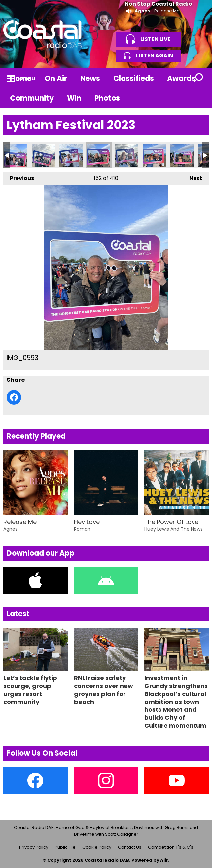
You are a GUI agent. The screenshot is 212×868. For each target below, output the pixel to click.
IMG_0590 (16, 155)
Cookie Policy (97, 847)
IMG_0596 (182, 155)
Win (74, 98)
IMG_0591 (43, 155)
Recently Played (36, 436)
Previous (19, 177)
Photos (107, 98)
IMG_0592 (71, 155)
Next (192, 177)
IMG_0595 (154, 155)
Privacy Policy (34, 847)
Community (32, 98)
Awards (181, 78)
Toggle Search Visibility (199, 78)
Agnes (142, 11)
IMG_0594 (126, 155)
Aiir (164, 860)
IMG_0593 (99, 155)
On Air (56, 78)
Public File (65, 847)
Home (21, 78)
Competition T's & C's (171, 847)
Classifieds (134, 78)
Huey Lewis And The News (174, 529)
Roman (82, 529)
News (90, 78)
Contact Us (130, 847)
